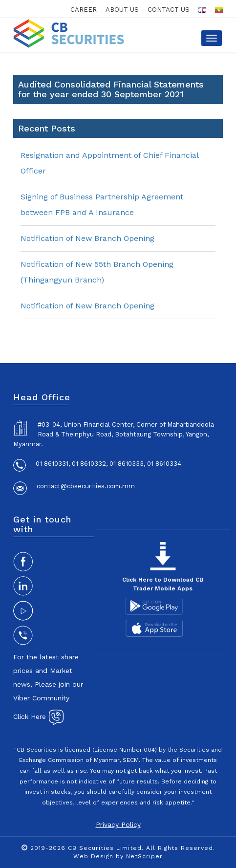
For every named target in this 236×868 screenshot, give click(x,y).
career (84, 10)
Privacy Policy (118, 825)
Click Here (39, 716)
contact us (169, 10)
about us (122, 10)
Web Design (93, 856)
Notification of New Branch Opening (87, 238)
